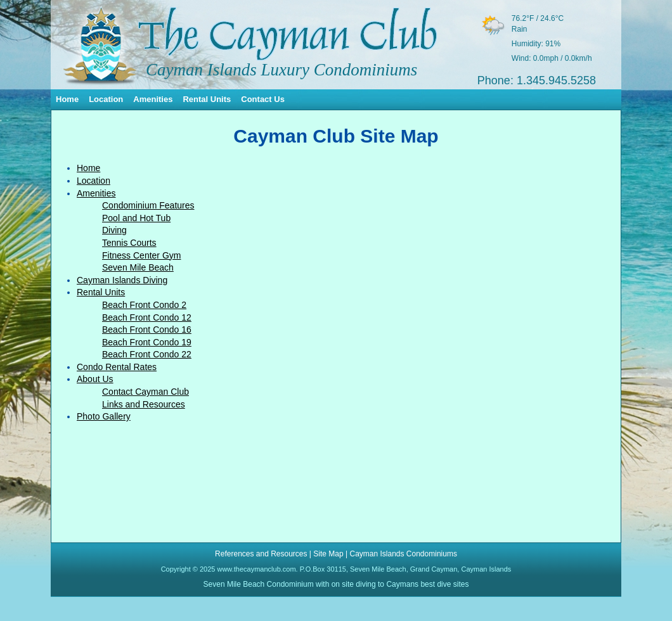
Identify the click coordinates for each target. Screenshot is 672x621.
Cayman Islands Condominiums (403, 554)
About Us (95, 379)
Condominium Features (148, 205)
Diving (114, 230)
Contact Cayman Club (145, 392)
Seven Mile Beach (138, 267)
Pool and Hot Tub (136, 218)
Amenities (153, 99)
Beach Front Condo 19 (147, 342)
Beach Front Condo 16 (147, 330)
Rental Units (207, 99)
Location (106, 99)
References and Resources (261, 554)
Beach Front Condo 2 (144, 305)
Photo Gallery (104, 416)
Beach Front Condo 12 (147, 317)
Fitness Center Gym (141, 255)
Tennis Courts (129, 243)
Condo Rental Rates (117, 367)
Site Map (328, 554)
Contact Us (263, 99)
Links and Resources (144, 404)
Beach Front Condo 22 (147, 354)
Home (67, 99)
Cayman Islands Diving (122, 280)
